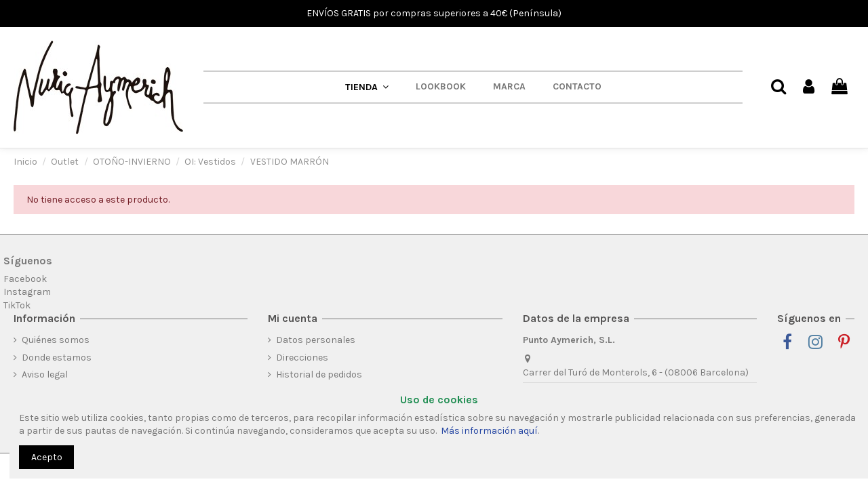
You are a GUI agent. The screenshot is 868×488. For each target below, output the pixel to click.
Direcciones (302, 358)
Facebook (25, 279)
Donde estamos (57, 358)
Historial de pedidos (319, 374)
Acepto (47, 457)
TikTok (17, 305)
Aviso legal (45, 374)
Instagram (27, 292)
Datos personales (316, 340)
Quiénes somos (56, 340)
